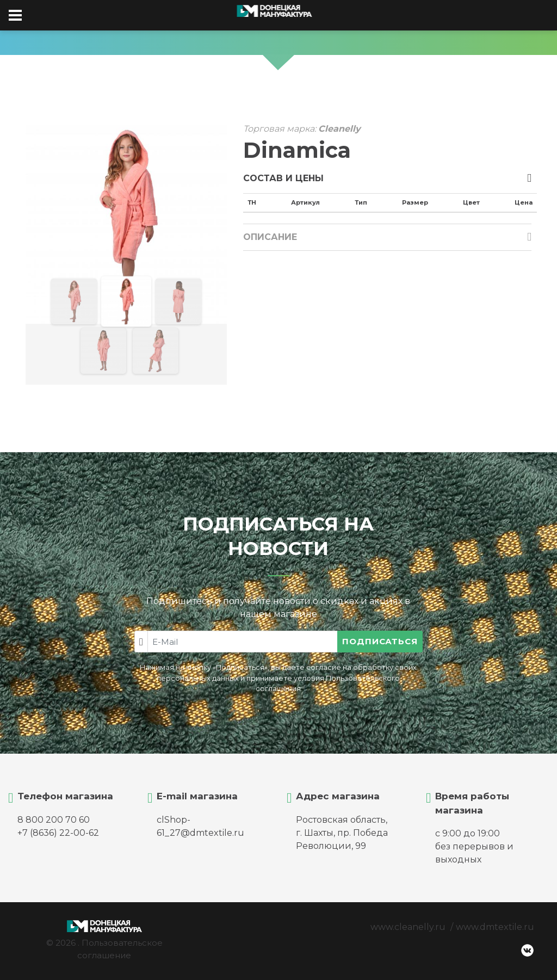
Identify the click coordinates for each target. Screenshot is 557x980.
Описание (270, 237)
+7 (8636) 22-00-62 (58, 833)
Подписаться (380, 641)
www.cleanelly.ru (408, 927)
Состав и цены (283, 178)
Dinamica (297, 150)
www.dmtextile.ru (495, 927)
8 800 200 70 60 (54, 820)
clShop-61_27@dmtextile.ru (200, 826)
